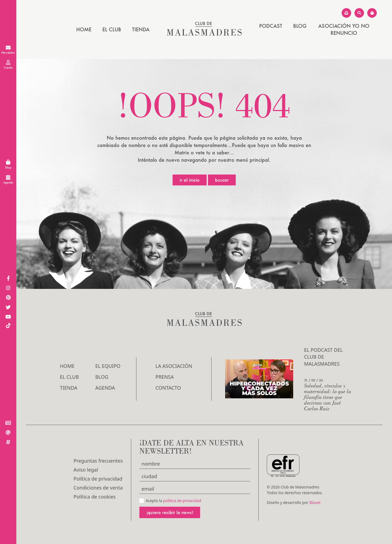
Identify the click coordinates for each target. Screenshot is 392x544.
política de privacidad (182, 501)
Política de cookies (95, 497)
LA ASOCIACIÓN (174, 366)
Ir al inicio (190, 180)
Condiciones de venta (98, 488)
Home (84, 29)
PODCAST (271, 26)
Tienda (141, 29)
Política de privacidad (98, 479)
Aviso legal (86, 470)
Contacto (168, 388)
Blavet (315, 502)
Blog (300, 26)
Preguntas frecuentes (98, 461)
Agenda (105, 388)
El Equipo (108, 366)
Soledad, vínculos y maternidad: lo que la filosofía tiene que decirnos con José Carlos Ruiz (328, 397)
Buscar (222, 180)
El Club (112, 29)
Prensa (165, 377)
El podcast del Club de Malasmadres (323, 357)
